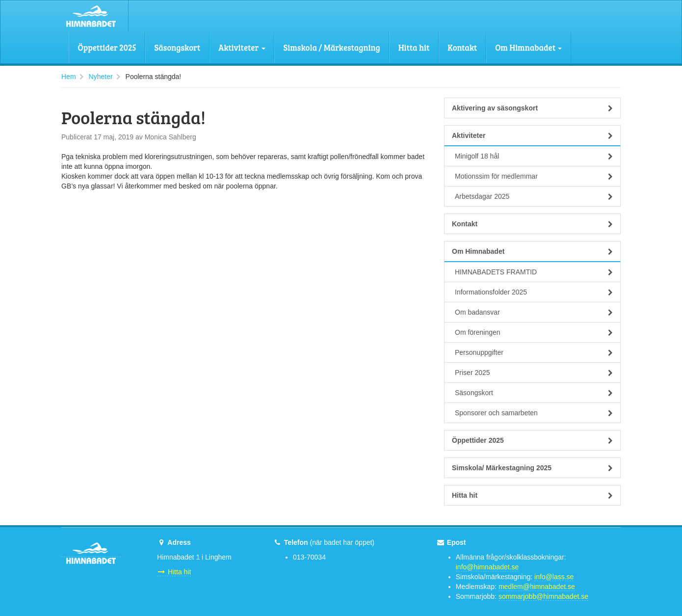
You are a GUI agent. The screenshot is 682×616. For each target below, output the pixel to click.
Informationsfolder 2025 (534, 292)
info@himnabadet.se (487, 567)
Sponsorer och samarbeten (534, 413)
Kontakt (462, 47)
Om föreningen (534, 332)
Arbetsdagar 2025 (534, 196)
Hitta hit (414, 47)
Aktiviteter (242, 47)
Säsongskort (178, 47)
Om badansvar (534, 312)
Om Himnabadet (528, 47)
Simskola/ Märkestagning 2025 (532, 468)
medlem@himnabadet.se (537, 587)
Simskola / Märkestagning (332, 47)
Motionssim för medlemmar (534, 176)
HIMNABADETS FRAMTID (534, 272)
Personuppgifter (534, 352)
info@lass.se (554, 577)
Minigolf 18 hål (534, 156)
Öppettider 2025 (107, 47)
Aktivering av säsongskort (532, 108)
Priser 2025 (534, 373)
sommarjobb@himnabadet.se (543, 596)
